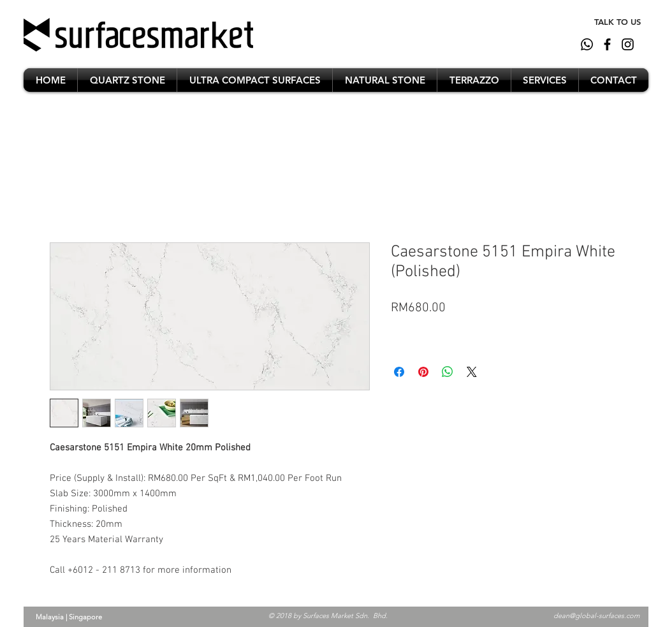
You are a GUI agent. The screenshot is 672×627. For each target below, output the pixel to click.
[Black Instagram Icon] (628, 44)
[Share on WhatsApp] (448, 372)
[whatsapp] (587, 44)
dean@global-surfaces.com (596, 616)
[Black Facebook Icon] (607, 44)
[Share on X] (472, 372)
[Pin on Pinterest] (423, 372)
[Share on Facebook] (399, 372)
